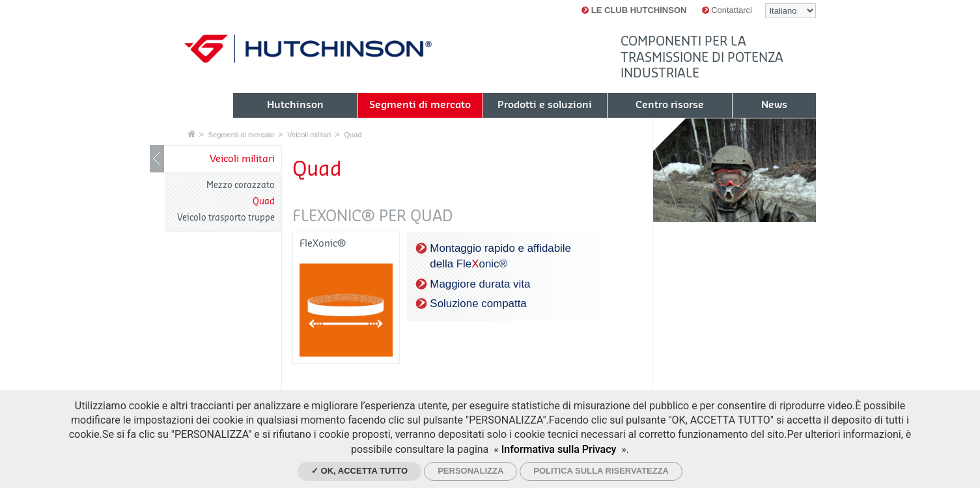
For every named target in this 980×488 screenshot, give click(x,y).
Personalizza (470, 471)
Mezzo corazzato (241, 185)
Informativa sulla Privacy (559, 449)
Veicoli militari (309, 135)
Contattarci (727, 10)
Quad (353, 135)
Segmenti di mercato (241, 135)
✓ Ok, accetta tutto (359, 471)
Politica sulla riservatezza (601, 471)
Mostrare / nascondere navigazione (157, 159)
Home (191, 134)
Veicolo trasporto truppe (226, 218)
